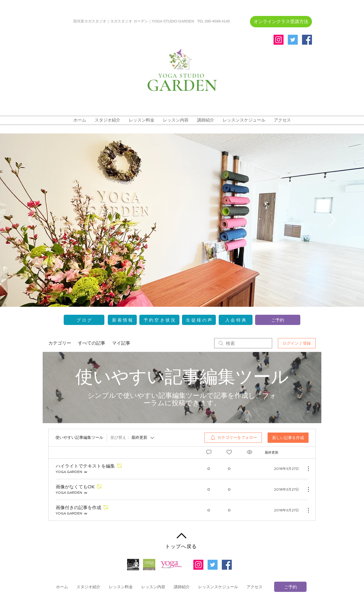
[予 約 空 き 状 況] (159, 320)
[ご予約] (278, 320)
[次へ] (332, 220)
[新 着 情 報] (122, 320)
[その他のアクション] (305, 469)
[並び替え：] (133, 438)
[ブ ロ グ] (84, 320)
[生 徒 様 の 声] (199, 320)
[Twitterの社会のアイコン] (293, 40)
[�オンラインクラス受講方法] (281, 22)
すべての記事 (92, 343)
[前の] (32, 220)
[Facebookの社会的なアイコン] (307, 40)
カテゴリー (60, 343)
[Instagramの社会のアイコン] (279, 40)
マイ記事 (121, 343)
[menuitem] (233, 438)
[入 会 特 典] (236, 320)
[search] (243, 343)
